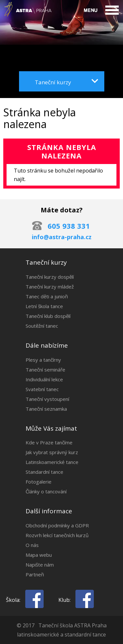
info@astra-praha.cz (62, 237)
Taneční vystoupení (47, 399)
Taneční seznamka (46, 409)
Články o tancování (46, 491)
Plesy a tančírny (43, 360)
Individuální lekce (44, 379)
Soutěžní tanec (42, 326)
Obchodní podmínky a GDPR (57, 525)
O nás (32, 545)
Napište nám (40, 565)
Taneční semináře (45, 370)
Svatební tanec (42, 389)
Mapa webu (39, 555)
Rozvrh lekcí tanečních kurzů (57, 535)
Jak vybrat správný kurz (52, 452)
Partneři (35, 574)
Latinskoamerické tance (52, 462)
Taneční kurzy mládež (50, 287)
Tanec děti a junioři (47, 296)
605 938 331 (69, 226)
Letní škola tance (44, 306)
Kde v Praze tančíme (49, 442)
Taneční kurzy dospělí (50, 277)
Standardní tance (44, 472)
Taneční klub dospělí (48, 316)
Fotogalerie (39, 482)
